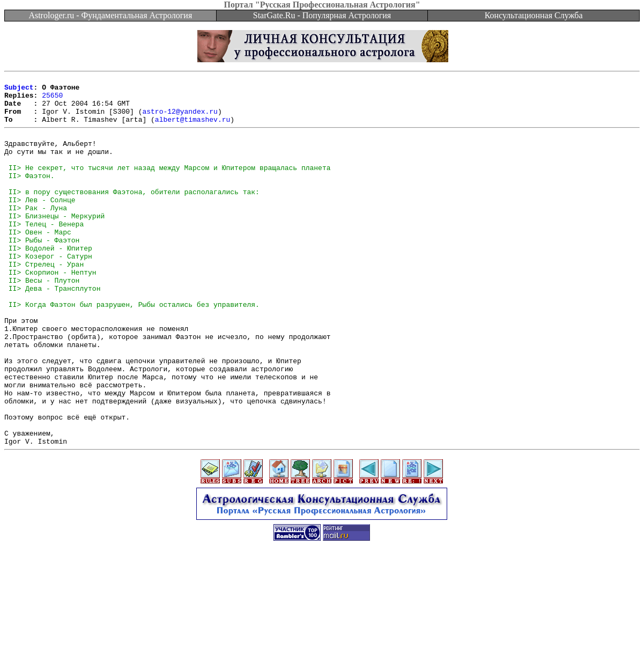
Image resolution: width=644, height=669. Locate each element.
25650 (52, 100)
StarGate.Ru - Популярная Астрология (322, 15)
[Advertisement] (322, 645)
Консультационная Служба (534, 15)
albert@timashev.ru (193, 129)
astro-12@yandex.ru (180, 119)
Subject (19, 90)
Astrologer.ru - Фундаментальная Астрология (110, 15)
